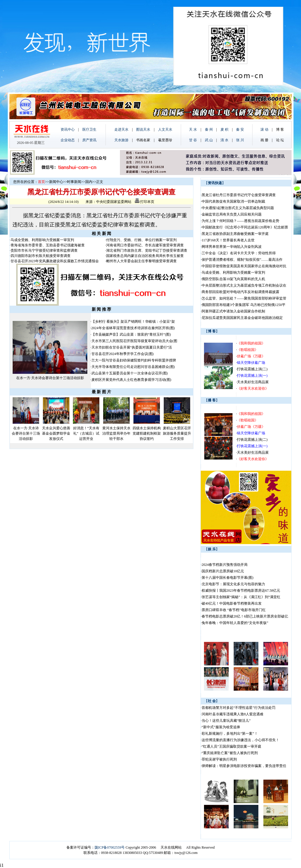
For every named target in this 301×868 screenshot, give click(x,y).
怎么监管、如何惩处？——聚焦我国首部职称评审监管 (244, 298)
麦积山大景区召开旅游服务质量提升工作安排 (177, 433)
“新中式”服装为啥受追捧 (221, 727)
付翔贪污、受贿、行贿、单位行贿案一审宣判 (141, 240)
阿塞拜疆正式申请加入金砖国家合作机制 (233, 311)
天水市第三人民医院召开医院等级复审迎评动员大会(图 (134, 341)
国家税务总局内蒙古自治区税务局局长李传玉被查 (145, 256)
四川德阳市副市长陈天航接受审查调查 (41, 256)
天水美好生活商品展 (253, 382)
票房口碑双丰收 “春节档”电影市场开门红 (234, 610)
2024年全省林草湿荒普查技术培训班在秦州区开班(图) (133, 328)
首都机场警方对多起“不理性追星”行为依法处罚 (239, 708)
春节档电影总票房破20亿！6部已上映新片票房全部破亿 (245, 616)
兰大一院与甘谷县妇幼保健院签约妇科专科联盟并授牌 (134, 360)
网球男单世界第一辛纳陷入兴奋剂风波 (232, 247)
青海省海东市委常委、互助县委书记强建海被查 (48, 245)
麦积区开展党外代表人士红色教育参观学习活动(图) (131, 380)
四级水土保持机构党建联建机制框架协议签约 (147, 433)
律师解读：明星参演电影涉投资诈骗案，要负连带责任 (244, 766)
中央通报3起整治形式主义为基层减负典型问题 (238, 208)
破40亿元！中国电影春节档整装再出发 (232, 603)
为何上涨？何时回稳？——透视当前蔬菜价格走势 (240, 221)
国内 (89, 182)
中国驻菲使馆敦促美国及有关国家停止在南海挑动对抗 (244, 266)
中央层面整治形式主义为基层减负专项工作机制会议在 (244, 285)
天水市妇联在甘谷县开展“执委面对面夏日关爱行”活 (132, 347)
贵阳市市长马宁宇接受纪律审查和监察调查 (44, 250)
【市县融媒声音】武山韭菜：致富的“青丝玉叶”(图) (131, 334)
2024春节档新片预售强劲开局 (225, 565)
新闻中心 (56, 182)
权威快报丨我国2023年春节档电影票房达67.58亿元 (241, 591)
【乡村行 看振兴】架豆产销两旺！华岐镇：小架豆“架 (133, 322)
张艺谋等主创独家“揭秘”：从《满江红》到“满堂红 (241, 597)
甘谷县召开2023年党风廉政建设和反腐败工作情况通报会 (55, 261)
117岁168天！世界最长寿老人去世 (228, 240)
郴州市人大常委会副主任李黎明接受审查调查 (141, 261)
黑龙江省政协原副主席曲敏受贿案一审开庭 (235, 234)
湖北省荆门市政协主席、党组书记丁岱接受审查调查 (147, 250)
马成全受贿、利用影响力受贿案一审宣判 (42, 240)
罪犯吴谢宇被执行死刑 (219, 759)
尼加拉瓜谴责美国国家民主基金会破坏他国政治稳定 (242, 318)
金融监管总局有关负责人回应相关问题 (232, 214)
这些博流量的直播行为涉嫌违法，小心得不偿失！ (240, 740)
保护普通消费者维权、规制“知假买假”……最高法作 (242, 260)
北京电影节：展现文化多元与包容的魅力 (233, 584)
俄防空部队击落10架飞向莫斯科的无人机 (233, 279)
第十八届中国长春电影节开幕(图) (228, 578)
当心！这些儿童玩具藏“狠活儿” (226, 721)
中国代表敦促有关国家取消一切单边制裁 (233, 201)
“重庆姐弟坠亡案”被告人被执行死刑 (230, 753)
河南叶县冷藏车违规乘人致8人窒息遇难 (233, 714)
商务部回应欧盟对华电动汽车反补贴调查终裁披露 (240, 292)
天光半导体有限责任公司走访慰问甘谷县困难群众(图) (133, 367)
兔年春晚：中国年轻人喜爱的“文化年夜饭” (235, 623)
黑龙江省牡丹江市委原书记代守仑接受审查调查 (239, 195)
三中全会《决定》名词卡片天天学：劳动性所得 (239, 253)
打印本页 (145, 202)
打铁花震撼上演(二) (252, 369)
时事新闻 (74, 182)
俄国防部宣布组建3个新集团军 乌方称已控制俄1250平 (244, 305)
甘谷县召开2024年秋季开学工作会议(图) (123, 354)
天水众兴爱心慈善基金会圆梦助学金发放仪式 (56, 433)
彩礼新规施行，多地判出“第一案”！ (230, 734)
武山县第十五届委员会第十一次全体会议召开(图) (130, 373)
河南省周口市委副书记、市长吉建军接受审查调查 (145, 245)
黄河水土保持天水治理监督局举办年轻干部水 (116, 433)
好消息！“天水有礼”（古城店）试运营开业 (86, 433)
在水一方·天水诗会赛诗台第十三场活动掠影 (50, 378)
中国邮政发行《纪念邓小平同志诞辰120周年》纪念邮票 (245, 227)
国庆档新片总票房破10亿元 (223, 571)
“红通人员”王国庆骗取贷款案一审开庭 (231, 746)
